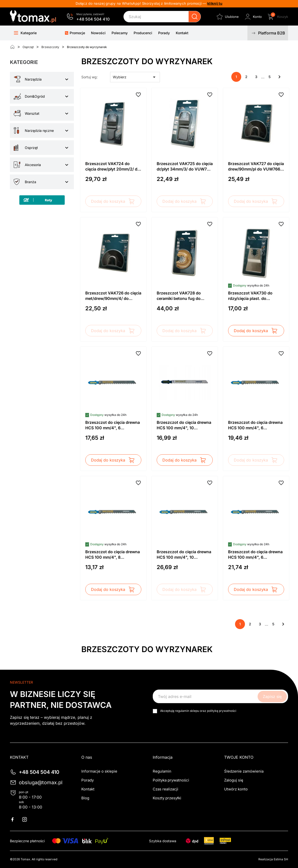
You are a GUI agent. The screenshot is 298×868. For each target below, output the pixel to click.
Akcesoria (33, 165)
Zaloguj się (234, 780)
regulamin (182, 711)
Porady (88, 780)
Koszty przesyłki (167, 798)
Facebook (15, 819)
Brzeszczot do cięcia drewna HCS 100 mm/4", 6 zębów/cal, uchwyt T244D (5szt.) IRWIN (255, 555)
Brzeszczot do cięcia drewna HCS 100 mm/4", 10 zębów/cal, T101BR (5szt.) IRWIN (184, 555)
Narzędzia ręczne (39, 130)
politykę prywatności (222, 711)
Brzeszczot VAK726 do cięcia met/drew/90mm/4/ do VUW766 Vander (113, 296)
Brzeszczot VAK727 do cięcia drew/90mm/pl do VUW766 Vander (256, 166)
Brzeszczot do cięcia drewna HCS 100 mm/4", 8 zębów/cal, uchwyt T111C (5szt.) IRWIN (113, 555)
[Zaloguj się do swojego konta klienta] (253, 17)
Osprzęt (31, 148)
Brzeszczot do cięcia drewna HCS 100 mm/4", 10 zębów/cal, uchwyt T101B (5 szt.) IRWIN (184, 425)
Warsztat (32, 113)
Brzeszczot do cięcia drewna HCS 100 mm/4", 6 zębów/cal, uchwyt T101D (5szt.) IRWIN (255, 425)
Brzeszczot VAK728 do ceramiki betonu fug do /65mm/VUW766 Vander (180, 296)
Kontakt (88, 789)
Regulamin (162, 771)
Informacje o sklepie (99, 771)
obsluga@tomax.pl (41, 782)
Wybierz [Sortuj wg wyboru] (135, 77)
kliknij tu (215, 3)
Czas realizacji (165, 789)
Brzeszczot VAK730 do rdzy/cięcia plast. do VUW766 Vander (250, 296)
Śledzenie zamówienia (244, 771)
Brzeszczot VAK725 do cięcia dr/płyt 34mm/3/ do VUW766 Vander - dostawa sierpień (185, 166)
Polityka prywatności (171, 780)
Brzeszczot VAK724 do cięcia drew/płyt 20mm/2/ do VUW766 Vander (113, 166)
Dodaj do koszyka (113, 201)
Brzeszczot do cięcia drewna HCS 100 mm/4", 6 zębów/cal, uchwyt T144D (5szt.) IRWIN (113, 425)
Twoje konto (239, 757)
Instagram (28, 819)
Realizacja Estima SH (273, 859)
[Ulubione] (227, 17)
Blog (85, 798)
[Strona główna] (12, 47)
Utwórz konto (236, 789)
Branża (30, 182)
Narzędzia (33, 79)
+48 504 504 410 (93, 19)
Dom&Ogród (35, 96)
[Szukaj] (162, 17)
